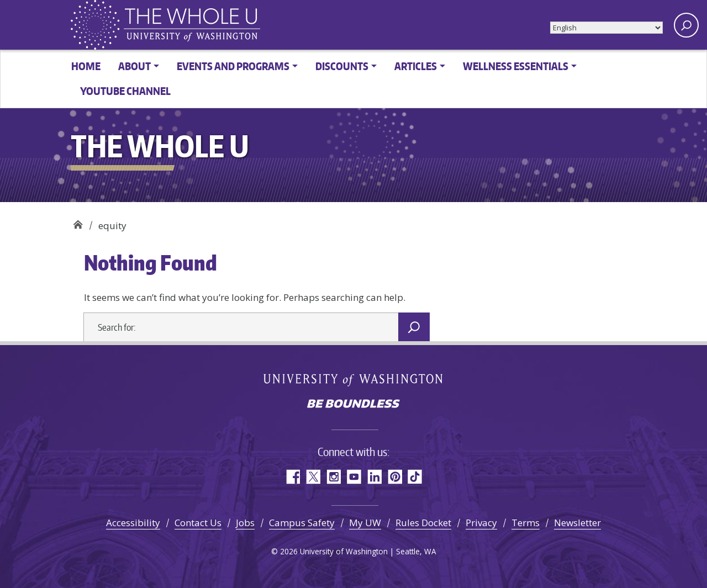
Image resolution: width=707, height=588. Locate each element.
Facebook (292, 477)
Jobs (245, 523)
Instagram (333, 477)
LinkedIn (374, 477)
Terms (526, 523)
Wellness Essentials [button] (516, 66)
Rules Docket (423, 523)
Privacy (481, 523)
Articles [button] (416, 66)
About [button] (134, 66)
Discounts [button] (342, 66)
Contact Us (198, 523)
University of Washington (354, 380)
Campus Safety (302, 523)
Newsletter (577, 523)
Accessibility (133, 523)
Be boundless (353, 405)
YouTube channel (125, 91)
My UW (365, 523)
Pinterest (395, 477)
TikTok (415, 477)
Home (86, 66)
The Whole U (78, 222)
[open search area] (686, 25)
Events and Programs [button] (233, 66)
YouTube (354, 477)
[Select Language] (606, 28)
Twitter (313, 477)
